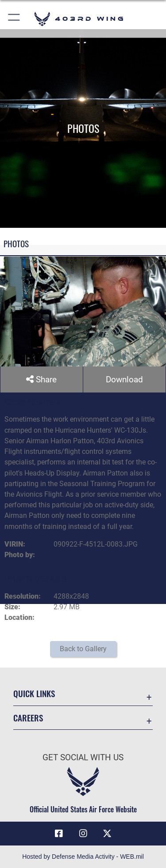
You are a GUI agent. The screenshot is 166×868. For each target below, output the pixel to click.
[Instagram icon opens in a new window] (83, 834)
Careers (28, 718)
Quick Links (34, 693)
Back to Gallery (83, 649)
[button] (14, 19)
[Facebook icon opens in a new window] (59, 834)
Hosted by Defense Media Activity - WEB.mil (83, 857)
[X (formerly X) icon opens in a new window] (107, 834)
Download (124, 379)
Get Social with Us (83, 757)
